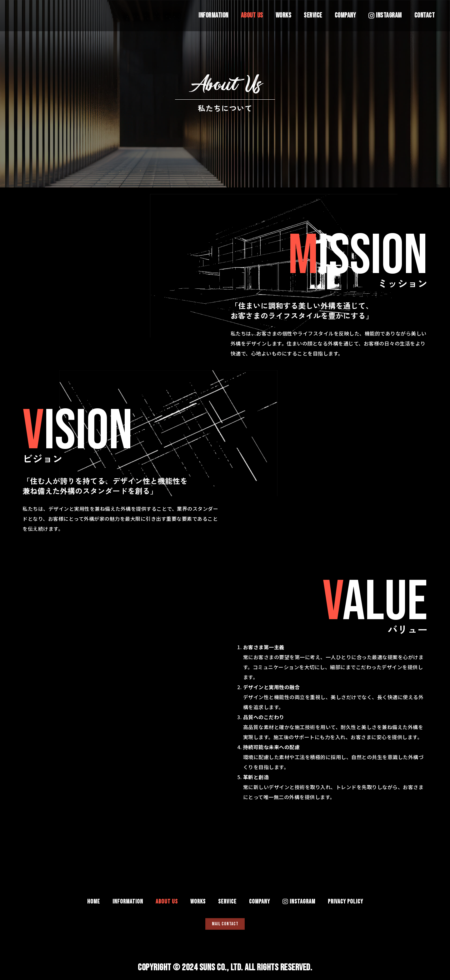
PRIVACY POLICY (345, 898)
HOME (94, 898)
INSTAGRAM (385, 15)
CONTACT (425, 15)
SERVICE (313, 15)
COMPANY (345, 15)
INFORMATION (213, 15)
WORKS (284, 15)
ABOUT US (252, 15)
